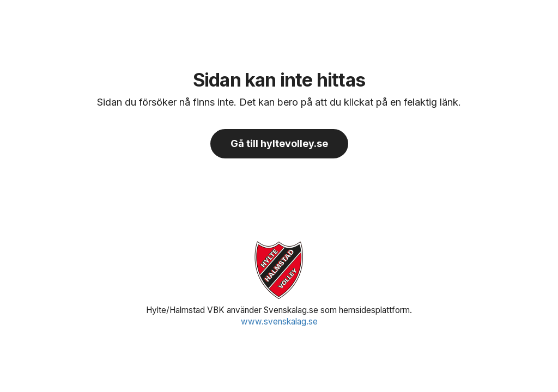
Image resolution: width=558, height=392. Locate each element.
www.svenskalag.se (279, 321)
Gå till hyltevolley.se (279, 143)
